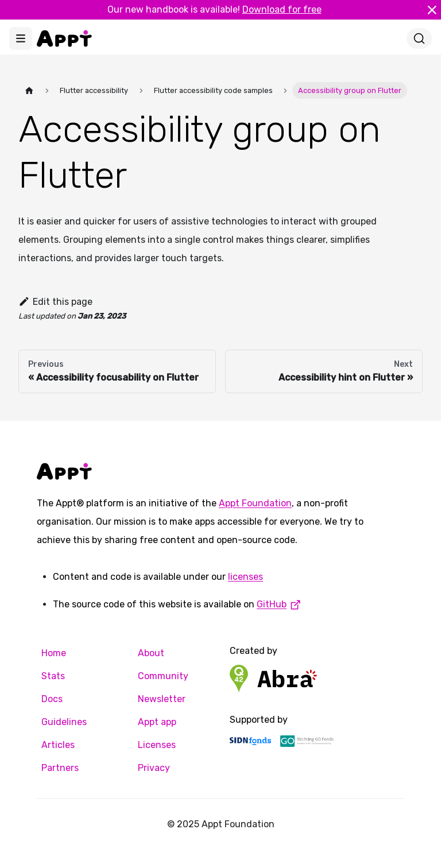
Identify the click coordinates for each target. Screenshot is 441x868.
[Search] (419, 38)
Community (163, 676)
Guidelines (64, 722)
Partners (60, 768)
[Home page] (29, 90)
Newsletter (162, 699)
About (151, 653)
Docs (52, 699)
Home (54, 653)
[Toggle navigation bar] (21, 38)
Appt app (157, 722)
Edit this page (55, 302)
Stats (53, 676)
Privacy (154, 768)
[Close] (432, 10)
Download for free (282, 9)
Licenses (157, 745)
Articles (58, 745)
